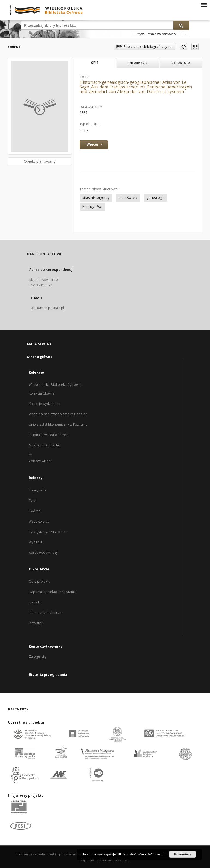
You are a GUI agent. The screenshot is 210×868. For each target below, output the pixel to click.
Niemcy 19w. (92, 207)
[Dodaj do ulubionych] (183, 47)
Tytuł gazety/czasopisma (48, 532)
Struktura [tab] (181, 63)
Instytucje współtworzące (49, 435)
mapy (84, 130)
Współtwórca (39, 521)
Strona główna (40, 357)
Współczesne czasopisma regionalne (58, 414)
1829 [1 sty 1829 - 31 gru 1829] (83, 113)
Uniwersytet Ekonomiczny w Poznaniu (58, 424)
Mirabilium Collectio (44, 445)
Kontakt (35, 602)
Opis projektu (40, 581)
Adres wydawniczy (43, 553)
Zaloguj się (37, 657)
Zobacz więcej (40, 461)
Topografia (38, 490)
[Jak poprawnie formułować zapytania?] (186, 34)
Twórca (35, 511)
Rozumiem (183, 854)
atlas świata (128, 198)
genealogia (156, 198)
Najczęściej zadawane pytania (52, 592)
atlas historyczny (96, 198)
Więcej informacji (150, 854)
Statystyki (36, 623)
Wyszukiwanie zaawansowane (157, 34)
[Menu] (204, 4)
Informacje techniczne (46, 613)
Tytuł (33, 501)
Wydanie (36, 542)
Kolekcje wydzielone (45, 404)
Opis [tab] (95, 63)
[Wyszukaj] (181, 25)
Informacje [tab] (138, 63)
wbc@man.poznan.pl (47, 308)
